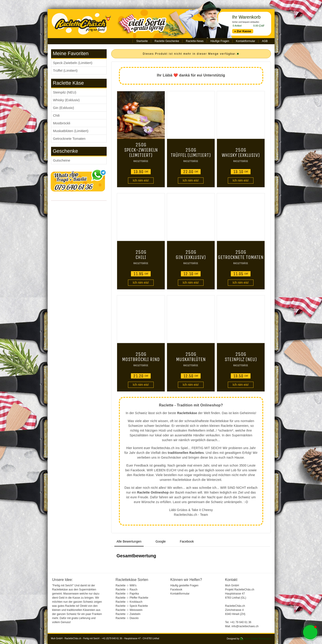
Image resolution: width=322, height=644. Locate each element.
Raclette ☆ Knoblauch (129, 602)
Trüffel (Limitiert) (65, 70)
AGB (265, 41)
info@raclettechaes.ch (245, 626)
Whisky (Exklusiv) (66, 100)
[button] (310, 632)
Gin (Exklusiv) (64, 108)
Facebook (176, 590)
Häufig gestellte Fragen (184, 585)
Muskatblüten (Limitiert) (71, 131)
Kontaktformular (246, 41)
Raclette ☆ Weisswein (129, 610)
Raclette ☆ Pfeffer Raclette (132, 598)
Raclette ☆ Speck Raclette (132, 606)
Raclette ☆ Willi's (126, 585)
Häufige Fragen (220, 41)
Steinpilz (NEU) (65, 92)
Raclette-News (195, 41)
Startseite (142, 41)
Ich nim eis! (141, 180)
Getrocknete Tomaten (69, 139)
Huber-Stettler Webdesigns (258, 639)
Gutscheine (62, 160)
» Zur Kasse (243, 31)
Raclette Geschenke (167, 41)
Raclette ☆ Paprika (127, 594)
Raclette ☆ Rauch (126, 590)
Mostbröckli (62, 123)
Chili (56, 115)
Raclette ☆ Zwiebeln (128, 614)
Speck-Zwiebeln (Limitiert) (73, 63)
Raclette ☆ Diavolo (127, 618)
